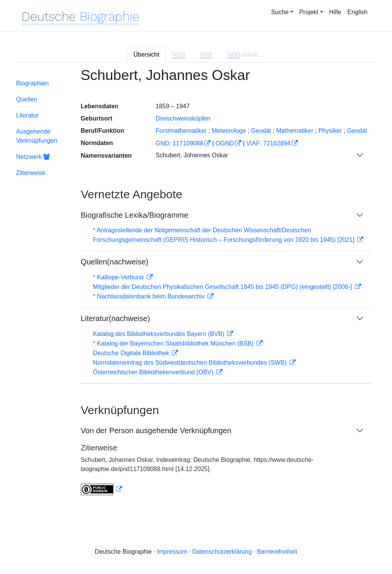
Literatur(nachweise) (115, 318)
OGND (225, 143)
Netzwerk (33, 157)
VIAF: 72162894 (268, 143)
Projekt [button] (309, 12)
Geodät (261, 131)
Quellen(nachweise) (115, 262)
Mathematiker (295, 131)
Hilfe (335, 12)
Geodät (357, 131)
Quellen (27, 99)
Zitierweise (31, 173)
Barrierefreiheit (277, 552)
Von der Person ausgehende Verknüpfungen (156, 430)
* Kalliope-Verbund (119, 277)
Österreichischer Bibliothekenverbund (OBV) (154, 372)
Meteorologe (229, 131)
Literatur (27, 115)
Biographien (32, 83)
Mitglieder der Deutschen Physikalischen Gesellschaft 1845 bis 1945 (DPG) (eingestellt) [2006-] (223, 287)
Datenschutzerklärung (222, 552)
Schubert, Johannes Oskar (192, 155)
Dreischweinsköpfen (183, 118)
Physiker (330, 131)
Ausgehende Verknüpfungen (37, 136)
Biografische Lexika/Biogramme (135, 215)
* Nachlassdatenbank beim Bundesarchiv (150, 296)
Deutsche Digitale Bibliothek (132, 353)
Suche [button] (280, 12)
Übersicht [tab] (147, 55)
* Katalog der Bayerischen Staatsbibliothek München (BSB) (174, 343)
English (358, 12)
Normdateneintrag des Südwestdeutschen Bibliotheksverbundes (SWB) (191, 363)
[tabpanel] (196, 286)
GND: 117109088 (179, 143)
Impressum (172, 552)
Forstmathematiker (181, 131)
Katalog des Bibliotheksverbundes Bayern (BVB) (160, 334)
